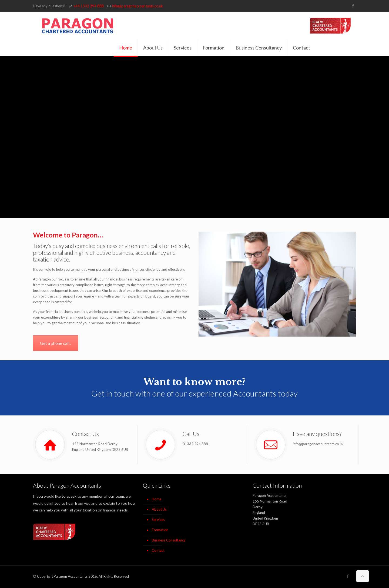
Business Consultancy (169, 540)
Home (157, 499)
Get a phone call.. (56, 343)
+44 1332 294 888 (89, 6)
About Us (159, 509)
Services (158, 520)
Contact (158, 550)
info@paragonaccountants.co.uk (138, 6)
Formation (160, 530)
